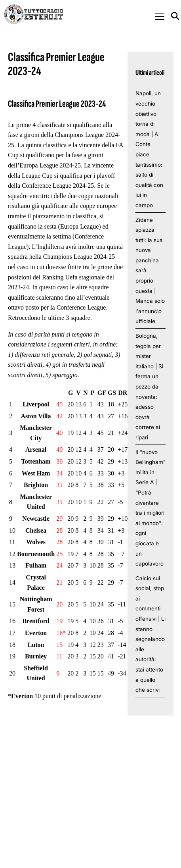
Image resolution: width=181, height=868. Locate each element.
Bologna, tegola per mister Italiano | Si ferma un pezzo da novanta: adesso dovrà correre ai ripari (149, 387)
